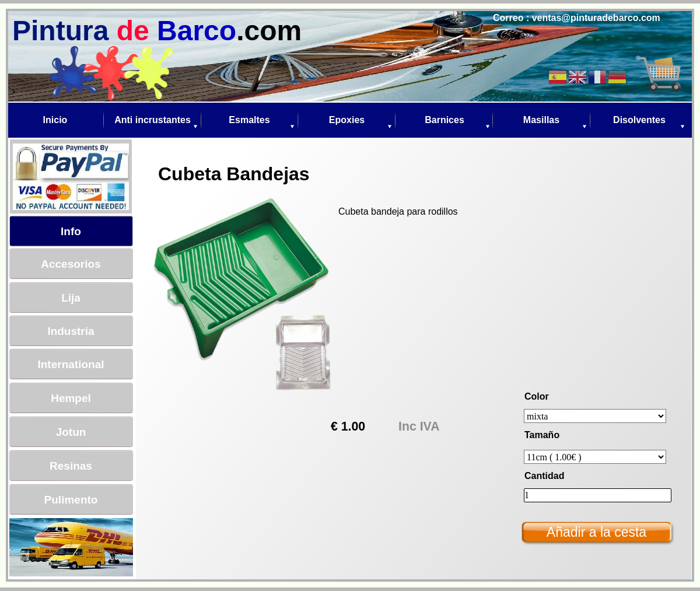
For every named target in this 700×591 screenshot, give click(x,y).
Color (537, 396)
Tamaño (542, 435)
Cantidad (544, 476)
